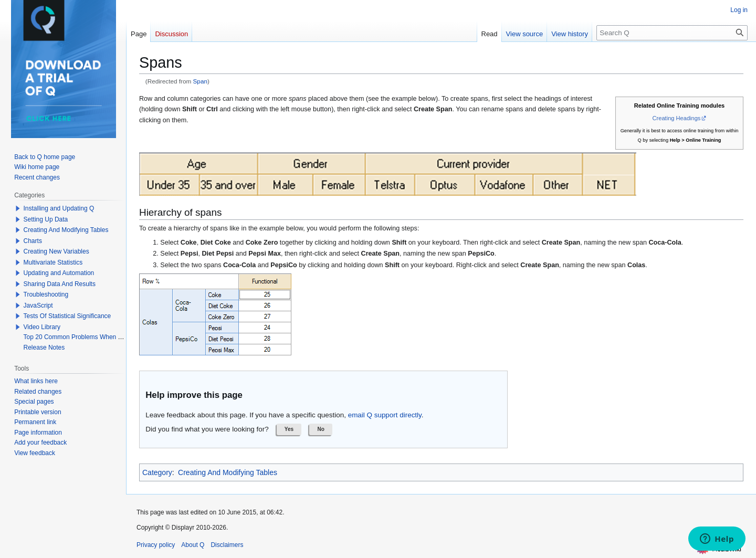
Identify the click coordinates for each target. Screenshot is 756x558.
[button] (289, 429)
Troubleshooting (46, 294)
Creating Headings (677, 118)
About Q (193, 545)
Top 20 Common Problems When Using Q (82, 337)
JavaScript (38, 306)
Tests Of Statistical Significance (67, 316)
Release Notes (44, 348)
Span (200, 81)
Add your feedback (40, 443)
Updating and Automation (59, 273)
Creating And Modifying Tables (228, 472)
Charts (33, 241)
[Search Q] (672, 33)
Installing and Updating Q (59, 208)
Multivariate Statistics (53, 262)
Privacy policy (156, 545)
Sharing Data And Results (60, 284)
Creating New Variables (56, 251)
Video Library (42, 327)
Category (157, 472)
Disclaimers (227, 545)
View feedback (35, 453)
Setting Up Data (46, 219)
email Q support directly (385, 415)
